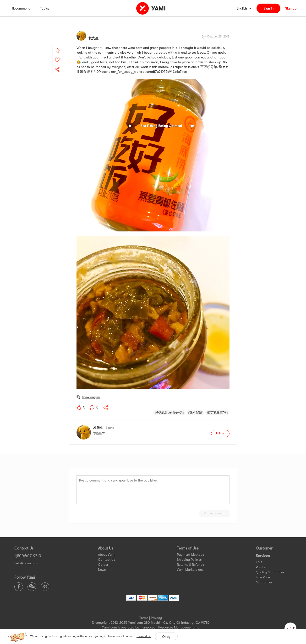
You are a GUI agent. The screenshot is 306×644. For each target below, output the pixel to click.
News (102, 570)
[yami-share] (57, 65)
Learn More (144, 636)
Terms (144, 618)
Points (260, 567)
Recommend (21, 8)
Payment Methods (190, 555)
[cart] (290, 628)
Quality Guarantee (270, 572)
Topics (45, 8)
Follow (220, 433)
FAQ (259, 562)
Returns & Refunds (190, 565)
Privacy (156, 618)
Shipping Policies (189, 560)
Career (103, 565)
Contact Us (107, 560)
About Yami (107, 555)
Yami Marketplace (190, 570)
